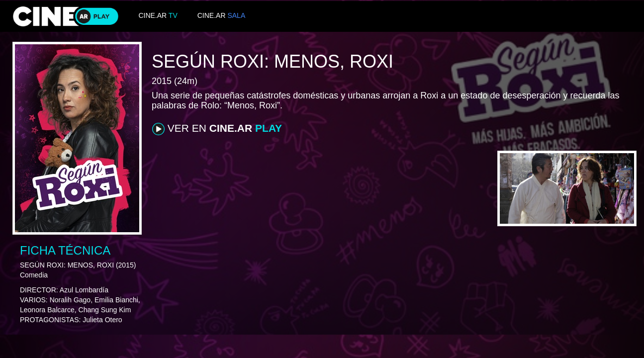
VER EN (217, 129)
